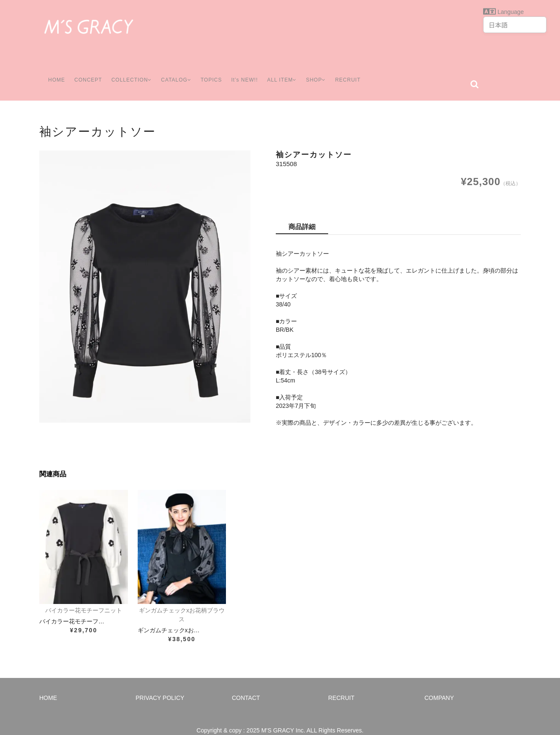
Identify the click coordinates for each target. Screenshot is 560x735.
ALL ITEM (287, 71)
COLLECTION (130, 71)
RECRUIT (357, 71)
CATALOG (177, 71)
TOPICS (214, 71)
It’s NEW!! (248, 71)
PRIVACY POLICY (160, 685)
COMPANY (439, 685)
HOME (53, 71)
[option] (145, 274)
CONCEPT (85, 71)
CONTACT (246, 685)
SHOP (324, 71)
